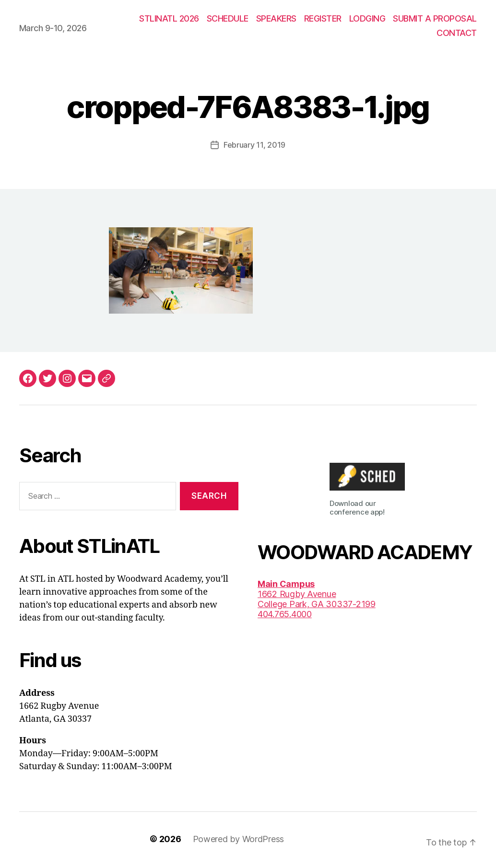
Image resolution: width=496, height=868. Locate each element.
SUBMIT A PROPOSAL (435, 18)
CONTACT (457, 33)
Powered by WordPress (239, 839)
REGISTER (323, 18)
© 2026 (165, 839)
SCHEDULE (228, 18)
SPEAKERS (276, 18)
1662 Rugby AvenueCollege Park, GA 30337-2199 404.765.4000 (317, 599)
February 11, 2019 (254, 145)
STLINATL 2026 (169, 18)
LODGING (367, 18)
